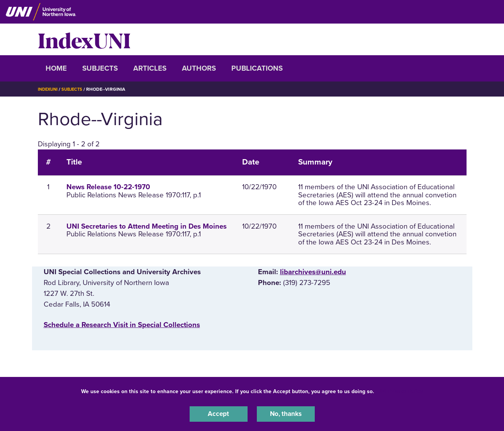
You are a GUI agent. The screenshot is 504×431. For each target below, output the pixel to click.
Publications (257, 68)
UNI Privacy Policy (400, 390)
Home (56, 68)
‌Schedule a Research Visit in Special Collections (122, 325)
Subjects (100, 68)
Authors (199, 68)
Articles (150, 68)
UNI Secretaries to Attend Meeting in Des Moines (147, 226)
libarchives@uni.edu (313, 272)
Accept (219, 413)
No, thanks (286, 413)
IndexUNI (84, 39)
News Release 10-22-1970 (108, 187)
